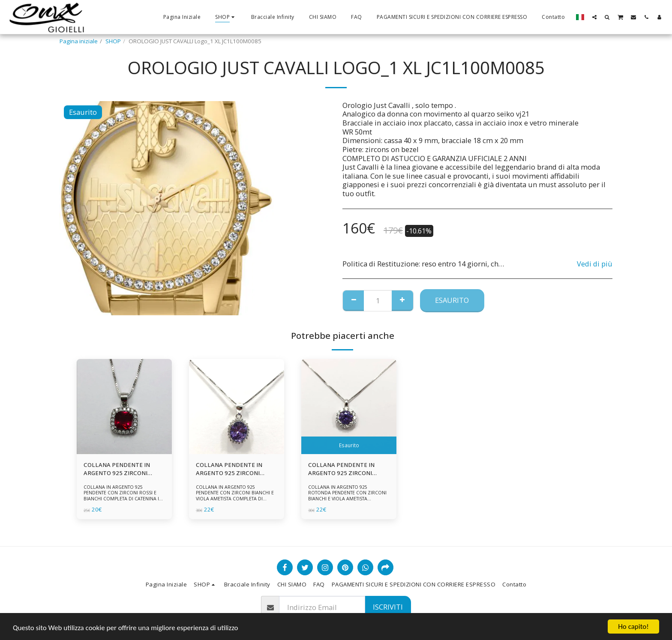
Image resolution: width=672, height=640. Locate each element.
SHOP (113, 41)
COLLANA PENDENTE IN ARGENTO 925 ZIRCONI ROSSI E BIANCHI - (117, 470)
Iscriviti (388, 607)
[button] (594, 17)
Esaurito (452, 300)
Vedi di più (595, 264)
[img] (124, 407)
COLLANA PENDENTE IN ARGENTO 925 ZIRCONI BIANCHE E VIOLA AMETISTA (235, 470)
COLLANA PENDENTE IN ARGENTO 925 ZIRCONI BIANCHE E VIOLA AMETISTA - (347, 470)
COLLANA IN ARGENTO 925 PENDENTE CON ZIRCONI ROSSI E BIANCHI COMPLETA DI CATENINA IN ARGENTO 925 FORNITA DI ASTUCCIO (124, 496)
